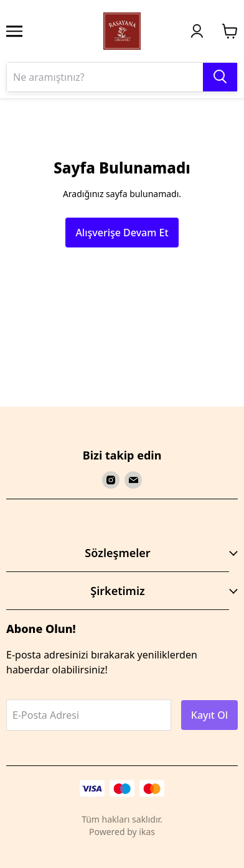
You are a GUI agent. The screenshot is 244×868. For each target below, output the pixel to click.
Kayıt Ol (209, 715)
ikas (147, 832)
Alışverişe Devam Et (122, 233)
